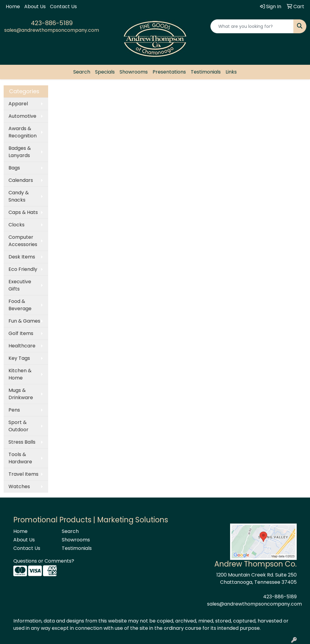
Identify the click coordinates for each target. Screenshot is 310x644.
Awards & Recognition (23, 132)
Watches (19, 486)
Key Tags (19, 358)
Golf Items (21, 333)
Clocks (16, 225)
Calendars (21, 180)
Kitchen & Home (20, 374)
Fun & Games (24, 321)
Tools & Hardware (20, 458)
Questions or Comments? (44, 561)
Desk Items (22, 257)
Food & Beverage (20, 305)
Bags (14, 168)
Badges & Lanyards (20, 152)
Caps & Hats (23, 212)
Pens (14, 410)
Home (13, 7)
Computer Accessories (23, 241)
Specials (105, 72)
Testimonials (206, 72)
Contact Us (63, 7)
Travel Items (23, 474)
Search (82, 72)
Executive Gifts (20, 285)
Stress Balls (22, 442)
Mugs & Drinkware (21, 394)
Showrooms (134, 72)
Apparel (18, 104)
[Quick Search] (252, 26)
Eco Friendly (23, 269)
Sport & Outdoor (18, 426)
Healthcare (22, 346)
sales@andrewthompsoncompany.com (52, 30)
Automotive (22, 116)
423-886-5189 (52, 23)
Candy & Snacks (19, 196)
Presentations (169, 72)
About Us (35, 7)
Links (231, 72)
